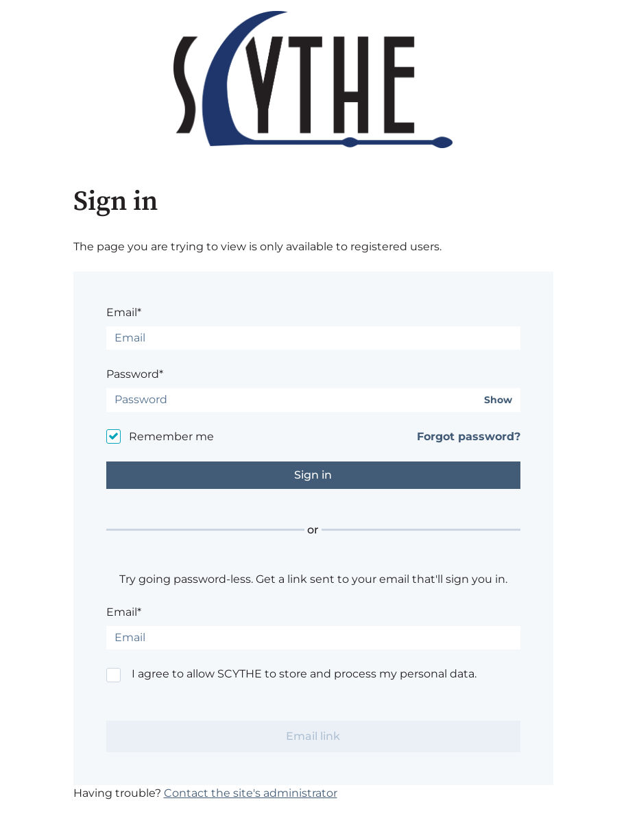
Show (498, 400)
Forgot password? (469, 436)
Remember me (171, 436)
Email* (124, 312)
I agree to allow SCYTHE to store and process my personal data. (304, 674)
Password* (135, 374)
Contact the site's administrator (251, 793)
